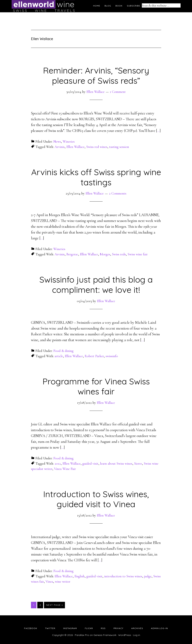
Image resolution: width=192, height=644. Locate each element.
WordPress (125, 635)
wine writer (63, 582)
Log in (137, 635)
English (80, 576)
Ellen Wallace (75, 147)
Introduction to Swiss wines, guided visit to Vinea (96, 499)
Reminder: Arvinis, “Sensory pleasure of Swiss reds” (96, 75)
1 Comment (118, 92)
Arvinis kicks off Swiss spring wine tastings (96, 177)
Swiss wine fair (138, 254)
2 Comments (118, 193)
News (57, 142)
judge (148, 576)
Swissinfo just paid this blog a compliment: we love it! (96, 285)
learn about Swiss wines (116, 464)
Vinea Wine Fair (65, 469)
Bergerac (72, 254)
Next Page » (54, 605)
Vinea (49, 582)
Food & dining (63, 351)
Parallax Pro (82, 635)
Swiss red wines (97, 147)
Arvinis (60, 147)
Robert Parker (94, 356)
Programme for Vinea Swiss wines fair (96, 386)
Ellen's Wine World (43, 6)
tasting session (119, 147)
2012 (58, 464)
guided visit (90, 464)
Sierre (138, 464)
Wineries (69, 142)
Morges (105, 254)
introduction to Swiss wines (123, 576)
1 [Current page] (35, 605)
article (59, 356)
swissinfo (112, 356)
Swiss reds (119, 254)
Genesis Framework (105, 635)
